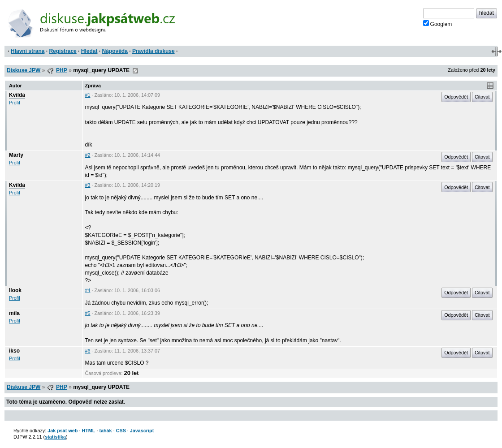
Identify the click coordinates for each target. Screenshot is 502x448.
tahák (105, 431)
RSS (135, 71)
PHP (62, 70)
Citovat (482, 97)
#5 (87, 313)
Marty (16, 155)
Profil (15, 103)
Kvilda (17, 95)
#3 (87, 185)
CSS (121, 431)
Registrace (63, 51)
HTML (88, 431)
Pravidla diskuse (154, 51)
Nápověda (115, 51)
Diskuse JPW (24, 70)
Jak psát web (63, 431)
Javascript (142, 431)
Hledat (89, 51)
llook (15, 290)
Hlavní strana (28, 51)
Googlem (438, 24)
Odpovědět (456, 97)
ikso (14, 351)
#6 (87, 351)
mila (14, 313)
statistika (55, 437)
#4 (87, 290)
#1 (87, 95)
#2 (87, 155)
